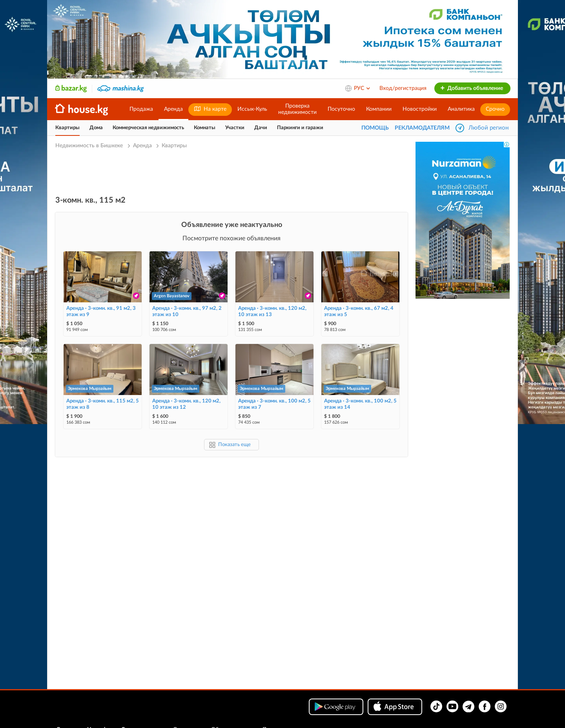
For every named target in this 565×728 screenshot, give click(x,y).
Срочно (495, 109)
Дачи (261, 128)
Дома (96, 128)
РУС (362, 88)
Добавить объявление (471, 88)
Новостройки (420, 109)
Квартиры (67, 128)
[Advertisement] (231, 172)
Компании (379, 109)
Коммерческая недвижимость (148, 128)
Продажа (141, 109)
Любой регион (488, 128)
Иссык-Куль (252, 109)
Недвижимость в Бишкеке (90, 146)
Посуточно (341, 109)
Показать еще (234, 445)
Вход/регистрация (403, 88)
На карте (210, 109)
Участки (235, 128)
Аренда (173, 109)
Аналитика (461, 109)
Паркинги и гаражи (300, 128)
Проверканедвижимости (297, 109)
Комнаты (205, 128)
